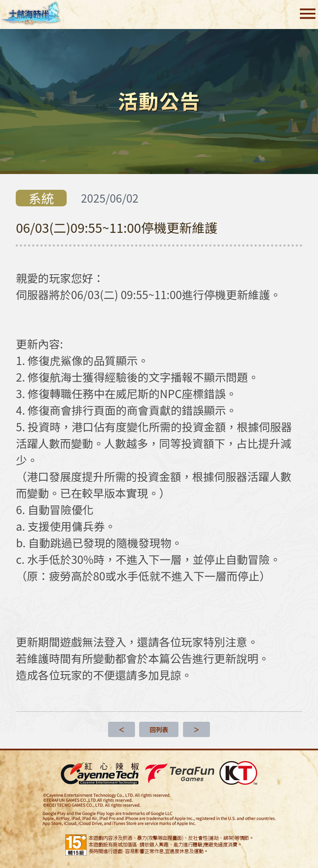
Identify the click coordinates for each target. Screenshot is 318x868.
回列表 (159, 729)
